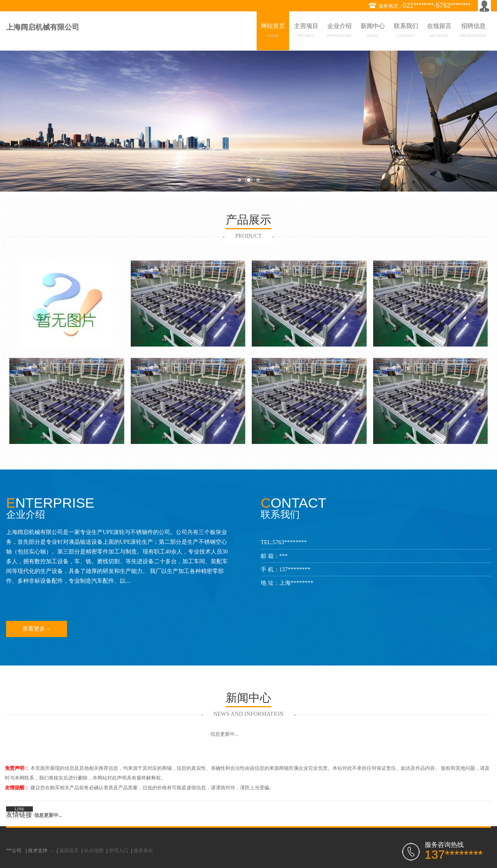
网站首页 (273, 32)
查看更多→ (37, 629)
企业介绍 (339, 32)
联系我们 (406, 32)
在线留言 (439, 32)
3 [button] (258, 180)
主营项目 (306, 32)
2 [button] (249, 180)
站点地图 (94, 851)
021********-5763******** (437, 5)
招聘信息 (474, 32)
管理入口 (119, 851)
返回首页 (69, 851)
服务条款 (143, 851)
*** (284, 556)
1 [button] (239, 180)
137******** (295, 570)
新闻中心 (373, 32)
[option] (248, 121)
